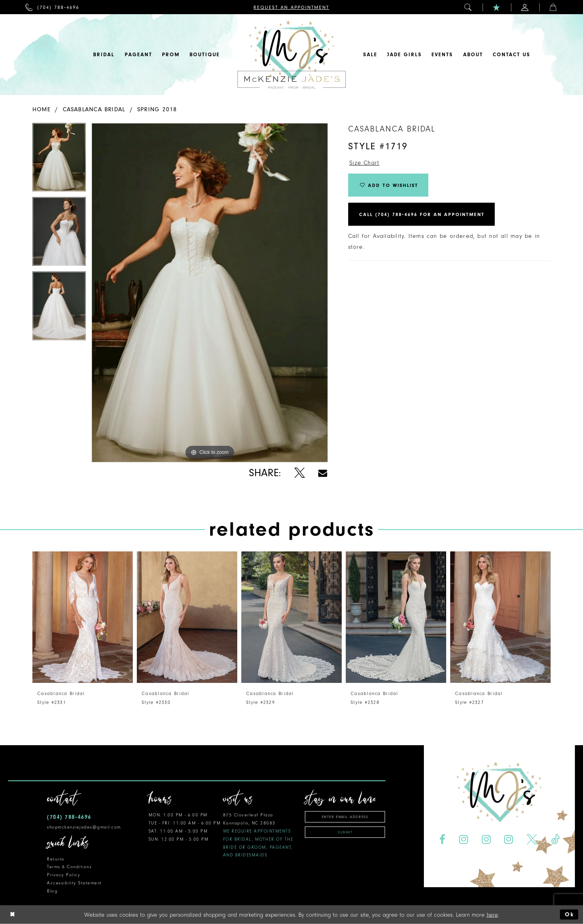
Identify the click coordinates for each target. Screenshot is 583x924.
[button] (468, 7)
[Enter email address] (345, 817)
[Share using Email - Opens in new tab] (323, 473)
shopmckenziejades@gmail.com (84, 827)
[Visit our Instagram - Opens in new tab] (463, 840)
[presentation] (83, 617)
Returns (56, 859)
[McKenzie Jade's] (291, 55)
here (492, 914)
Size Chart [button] (364, 163)
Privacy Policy (64, 875)
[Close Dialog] (13, 914)
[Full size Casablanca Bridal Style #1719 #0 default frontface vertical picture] (210, 293)
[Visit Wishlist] (497, 7)
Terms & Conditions (69, 867)
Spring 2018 (157, 109)
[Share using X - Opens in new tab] (299, 473)
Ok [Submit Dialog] (569, 914)
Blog (52, 891)
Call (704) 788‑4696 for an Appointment (422, 214)
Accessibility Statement (74, 883)
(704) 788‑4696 (69, 817)
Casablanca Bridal (94, 109)
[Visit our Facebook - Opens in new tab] (442, 840)
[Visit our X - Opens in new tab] (532, 840)
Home (41, 109)
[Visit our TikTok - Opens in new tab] (555, 840)
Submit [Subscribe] (345, 832)
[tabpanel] (59, 160)
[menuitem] (52, 7)
